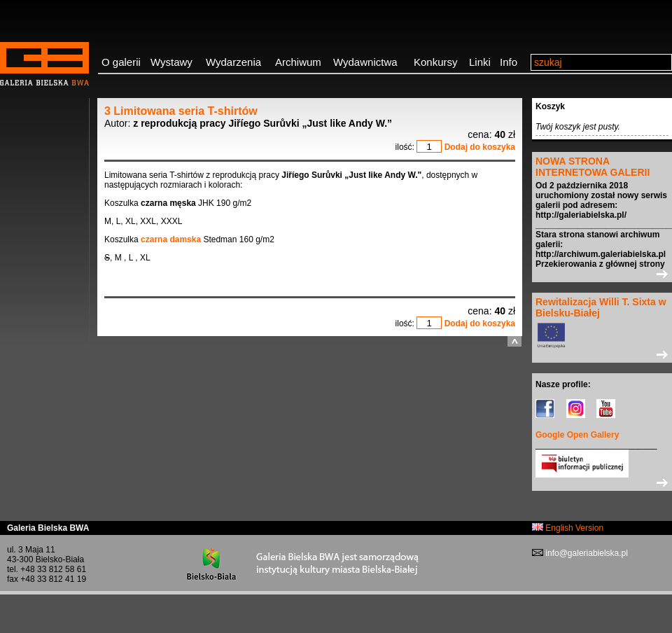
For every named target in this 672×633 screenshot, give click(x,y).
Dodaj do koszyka (480, 147)
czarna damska (171, 239)
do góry (514, 341)
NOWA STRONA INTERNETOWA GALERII (593, 167)
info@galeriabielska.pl (586, 553)
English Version (568, 528)
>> (602, 274)
